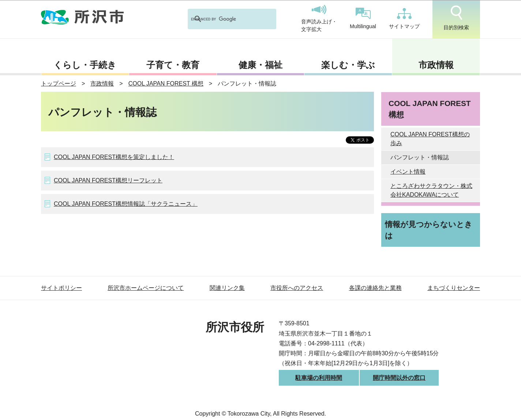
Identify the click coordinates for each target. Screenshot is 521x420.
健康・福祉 (260, 65)
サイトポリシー (61, 288)
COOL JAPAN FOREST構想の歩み (430, 139)
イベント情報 (408, 172)
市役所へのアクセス (297, 288)
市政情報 (436, 65)
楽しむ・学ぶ (348, 65)
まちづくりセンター (454, 288)
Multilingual (363, 18)
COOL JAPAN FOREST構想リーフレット (108, 180)
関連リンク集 (227, 288)
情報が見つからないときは (429, 230)
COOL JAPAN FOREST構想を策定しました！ (114, 157)
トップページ (59, 84)
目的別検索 (456, 18)
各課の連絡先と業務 (375, 288)
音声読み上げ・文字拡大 (319, 19)
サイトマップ (404, 19)
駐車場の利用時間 (319, 378)
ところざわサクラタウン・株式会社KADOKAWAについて (431, 190)
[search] (222, 19)
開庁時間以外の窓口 (399, 378)
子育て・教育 (173, 65)
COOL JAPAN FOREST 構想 (166, 84)
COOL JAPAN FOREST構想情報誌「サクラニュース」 (126, 204)
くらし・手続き (85, 65)
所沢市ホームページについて (146, 288)
